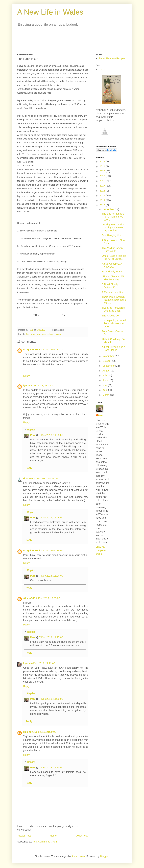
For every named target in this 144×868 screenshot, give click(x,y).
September (109, 366)
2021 (103, 166)
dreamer (28, 478)
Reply (26, 376)
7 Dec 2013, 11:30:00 (51, 767)
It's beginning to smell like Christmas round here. (114, 323)
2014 (103, 200)
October (107, 361)
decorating (47, 334)
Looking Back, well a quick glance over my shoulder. (113, 227)
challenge (36, 334)
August (107, 371)
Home (53, 836)
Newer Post (24, 836)
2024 (103, 162)
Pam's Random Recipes (112, 58)
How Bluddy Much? (113, 272)
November (109, 356)
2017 (103, 186)
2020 (103, 171)
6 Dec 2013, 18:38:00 (46, 478)
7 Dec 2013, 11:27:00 (51, 637)
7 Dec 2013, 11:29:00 (51, 699)
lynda (26, 386)
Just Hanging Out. (112, 235)
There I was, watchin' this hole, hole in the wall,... (114, 300)
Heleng (27, 732)
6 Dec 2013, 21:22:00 (43, 663)
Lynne (27, 663)
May (105, 385)
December (109, 209)
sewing (57, 334)
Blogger (104, 856)
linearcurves (78, 856)
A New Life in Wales (50, 12)
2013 (103, 205)
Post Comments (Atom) (45, 842)
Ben (28, 334)
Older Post (82, 836)
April (105, 390)
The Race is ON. (111, 316)
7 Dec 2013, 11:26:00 (51, 576)
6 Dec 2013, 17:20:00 (55, 350)
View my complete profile (101, 550)
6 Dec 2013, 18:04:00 (42, 386)
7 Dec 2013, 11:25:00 (51, 518)
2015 (103, 196)
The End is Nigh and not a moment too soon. (113, 217)
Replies (31, 430)
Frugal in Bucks (33, 350)
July (105, 375)
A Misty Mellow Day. (113, 292)
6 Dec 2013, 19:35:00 (48, 598)
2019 (103, 176)
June (106, 380)
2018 (103, 181)
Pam (33, 435)
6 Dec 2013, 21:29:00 (44, 732)
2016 (103, 191)
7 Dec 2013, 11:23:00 (51, 435)
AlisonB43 (29, 598)
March (106, 395)
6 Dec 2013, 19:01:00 (55, 551)
